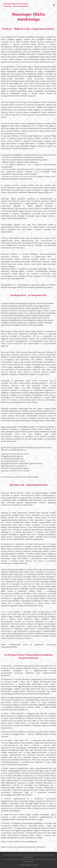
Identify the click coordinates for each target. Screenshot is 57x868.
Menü (54, 5)
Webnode (28, 865)
